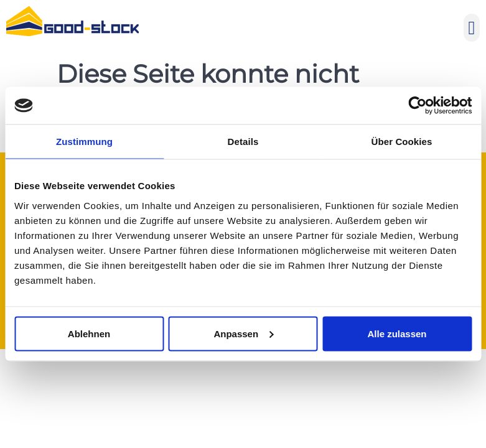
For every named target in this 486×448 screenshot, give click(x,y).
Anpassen (243, 333)
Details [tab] (243, 142)
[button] (472, 28)
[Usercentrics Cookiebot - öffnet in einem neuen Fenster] (417, 106)
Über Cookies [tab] (402, 142)
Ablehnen (89, 333)
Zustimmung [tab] (84, 142)
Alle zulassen (397, 333)
